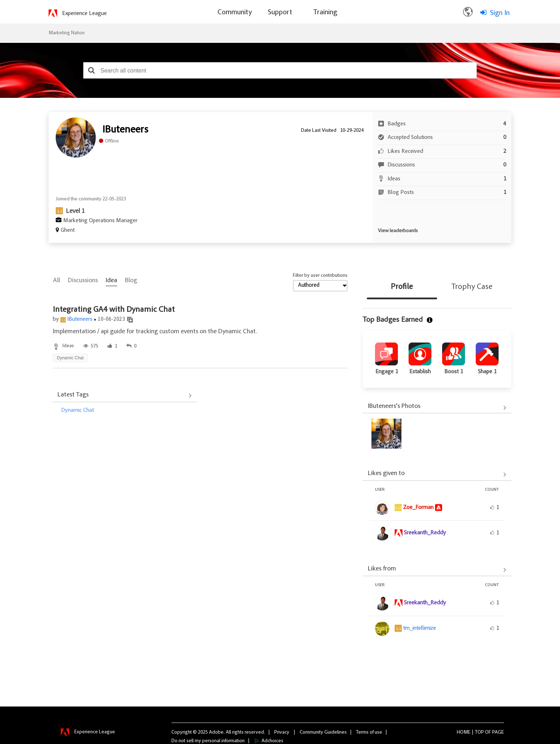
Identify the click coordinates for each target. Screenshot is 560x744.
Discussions (83, 281)
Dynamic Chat (77, 410)
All (56, 281)
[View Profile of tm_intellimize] (420, 628)
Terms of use (369, 732)
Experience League (84, 14)
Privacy (282, 732)
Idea (111, 281)
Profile (402, 287)
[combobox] (280, 70)
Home (464, 732)
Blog (131, 281)
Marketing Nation (67, 33)
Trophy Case (472, 287)
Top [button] (479, 732)
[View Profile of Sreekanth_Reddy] (425, 533)
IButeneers (80, 319)
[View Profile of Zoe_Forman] (418, 508)
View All (124, 396)
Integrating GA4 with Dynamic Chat (114, 310)
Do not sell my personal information (208, 741)
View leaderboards (398, 231)
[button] (91, 70)
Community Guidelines (323, 732)
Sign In (500, 13)
